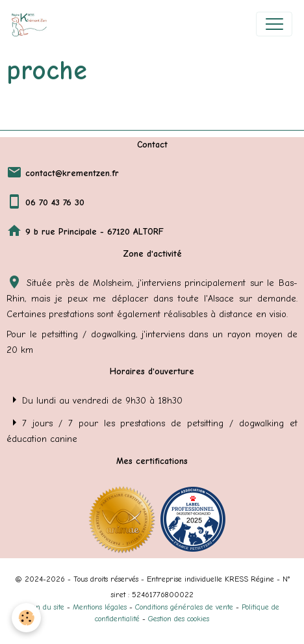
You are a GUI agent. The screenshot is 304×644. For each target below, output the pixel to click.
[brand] (32, 24)
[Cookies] (26, 618)
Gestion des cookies (179, 619)
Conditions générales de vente (184, 607)
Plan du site (45, 607)
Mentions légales (100, 607)
